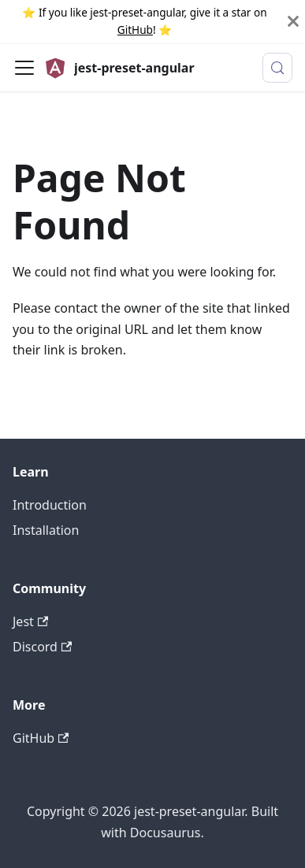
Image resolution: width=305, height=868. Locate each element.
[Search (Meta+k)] (277, 68)
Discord (42, 647)
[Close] (293, 22)
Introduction (50, 505)
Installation (46, 530)
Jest (30, 621)
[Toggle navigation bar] (24, 68)
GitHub (135, 30)
